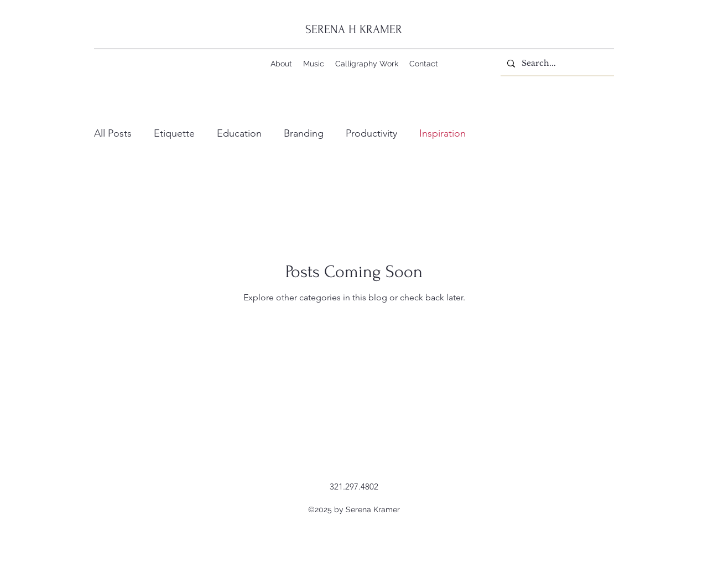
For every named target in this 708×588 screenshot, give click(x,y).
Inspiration (442, 133)
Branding (304, 133)
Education (239, 133)
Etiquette (174, 133)
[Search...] (556, 63)
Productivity (371, 133)
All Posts (113, 133)
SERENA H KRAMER (354, 29)
